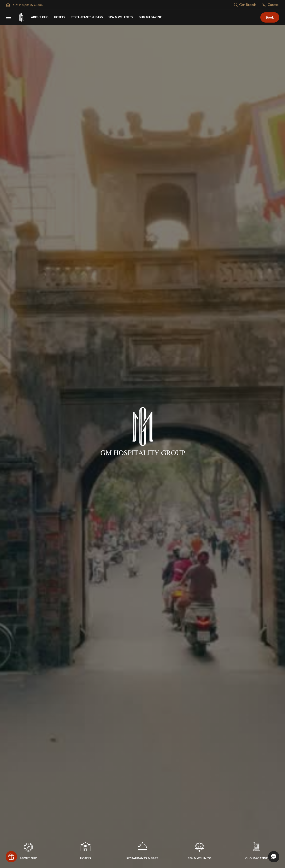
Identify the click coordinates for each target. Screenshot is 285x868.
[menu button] (8, 17)
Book (270, 17)
